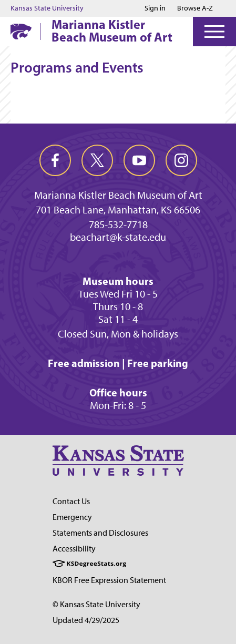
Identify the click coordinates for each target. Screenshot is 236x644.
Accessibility (74, 549)
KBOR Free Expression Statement (109, 580)
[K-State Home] (21, 31)
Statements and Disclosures (100, 533)
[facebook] (55, 160)
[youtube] (139, 160)
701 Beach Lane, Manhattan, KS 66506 (118, 210)
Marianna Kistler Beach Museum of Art (112, 30)
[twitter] (97, 160)
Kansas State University (47, 8)
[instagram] (181, 160)
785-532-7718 (118, 224)
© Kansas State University (96, 604)
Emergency (72, 517)
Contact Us (71, 501)
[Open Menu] (214, 32)
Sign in (155, 8)
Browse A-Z (195, 8)
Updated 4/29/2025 (86, 620)
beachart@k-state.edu (118, 237)
